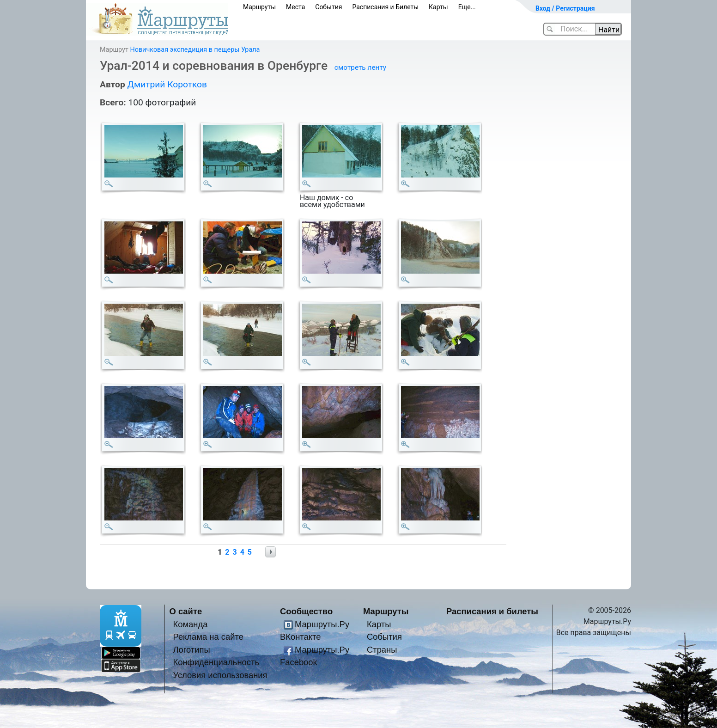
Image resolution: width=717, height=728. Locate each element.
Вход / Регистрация (565, 8)
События (328, 7)
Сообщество (306, 611)
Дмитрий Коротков (167, 84)
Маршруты (259, 7)
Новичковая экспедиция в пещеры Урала (195, 50)
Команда (190, 624)
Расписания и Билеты (385, 7)
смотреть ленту (360, 67)
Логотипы (191, 650)
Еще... (467, 7)
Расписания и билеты (492, 611)
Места (295, 7)
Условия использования (220, 675)
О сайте (186, 611)
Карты (438, 7)
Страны (382, 650)
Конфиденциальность (216, 662)
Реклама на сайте (208, 637)
